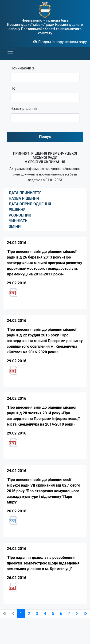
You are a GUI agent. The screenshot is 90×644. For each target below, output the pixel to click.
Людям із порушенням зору (60, 42)
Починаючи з (22, 68)
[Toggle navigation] (10, 53)
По (13, 88)
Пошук (45, 137)
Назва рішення (24, 109)
